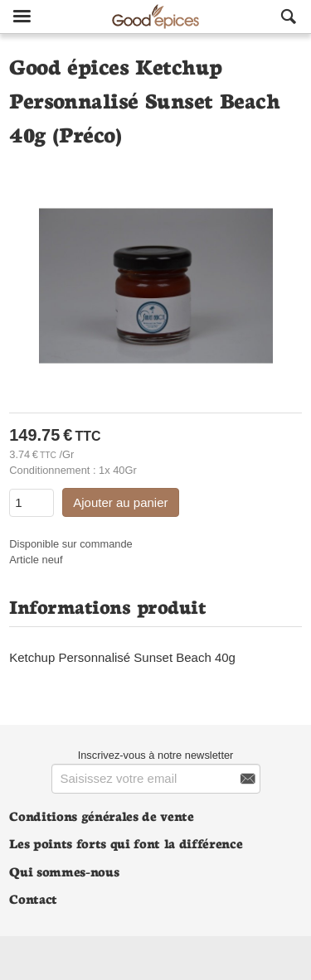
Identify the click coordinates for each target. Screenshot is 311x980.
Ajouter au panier (120, 502)
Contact (33, 898)
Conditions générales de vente (101, 816)
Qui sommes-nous (64, 871)
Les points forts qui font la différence (126, 843)
